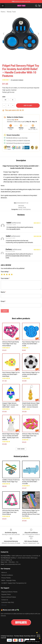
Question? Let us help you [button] (33, 642)
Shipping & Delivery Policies (9, 592)
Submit (5, 311)
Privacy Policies (6, 578)
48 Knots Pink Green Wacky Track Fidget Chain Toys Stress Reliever (10, 512)
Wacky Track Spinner (24, 209)
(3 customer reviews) (17, 80)
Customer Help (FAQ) (8, 602)
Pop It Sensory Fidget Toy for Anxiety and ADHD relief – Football (31, 374)
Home (3, 12)
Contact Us (5, 600)
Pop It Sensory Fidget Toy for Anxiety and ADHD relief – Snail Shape (11, 374)
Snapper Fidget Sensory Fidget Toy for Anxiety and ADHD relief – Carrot (10, 405)
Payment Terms (6, 594)
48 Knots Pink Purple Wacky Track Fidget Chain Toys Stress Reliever (11, 344)
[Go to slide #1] (5, 58)
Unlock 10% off (38, 636)
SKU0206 (21, 206)
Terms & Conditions (7, 575)
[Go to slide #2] (15, 58)
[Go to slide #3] (25, 58)
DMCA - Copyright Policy (9, 580)
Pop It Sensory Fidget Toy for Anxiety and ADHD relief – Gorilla (31, 344)
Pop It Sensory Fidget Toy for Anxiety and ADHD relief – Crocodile (31, 482)
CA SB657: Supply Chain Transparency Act (14, 583)
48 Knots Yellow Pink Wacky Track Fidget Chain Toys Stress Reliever (30, 436)
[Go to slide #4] (35, 58)
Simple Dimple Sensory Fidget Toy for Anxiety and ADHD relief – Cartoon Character (31, 405)
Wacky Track (11, 12)
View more (21, 449)
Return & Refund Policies (9, 597)
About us (4, 572)
